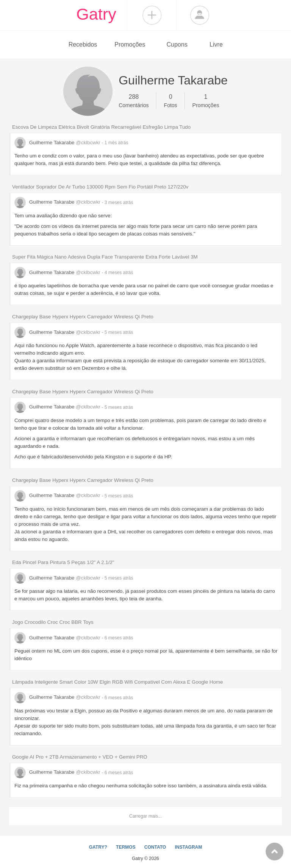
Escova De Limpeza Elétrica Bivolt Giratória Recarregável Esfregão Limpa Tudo (101, 127)
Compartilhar (152, 15)
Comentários (134, 100)
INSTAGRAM (188, 847)
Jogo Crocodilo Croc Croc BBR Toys (53, 622)
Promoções (130, 44)
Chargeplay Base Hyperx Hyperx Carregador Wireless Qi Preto (83, 317)
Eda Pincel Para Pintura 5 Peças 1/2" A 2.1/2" (63, 562)
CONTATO (155, 847)
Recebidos (83, 44)
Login (200, 15)
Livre (216, 44)
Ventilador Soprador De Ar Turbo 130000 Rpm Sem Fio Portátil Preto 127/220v (100, 187)
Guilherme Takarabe (58, 143)
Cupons (177, 44)
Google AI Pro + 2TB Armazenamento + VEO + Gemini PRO (80, 757)
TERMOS (126, 847)
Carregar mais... (145, 816)
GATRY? (98, 847)
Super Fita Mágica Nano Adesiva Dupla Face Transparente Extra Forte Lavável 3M (105, 257)
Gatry (96, 14)
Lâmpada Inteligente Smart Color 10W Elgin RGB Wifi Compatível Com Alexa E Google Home (117, 682)
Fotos (171, 100)
